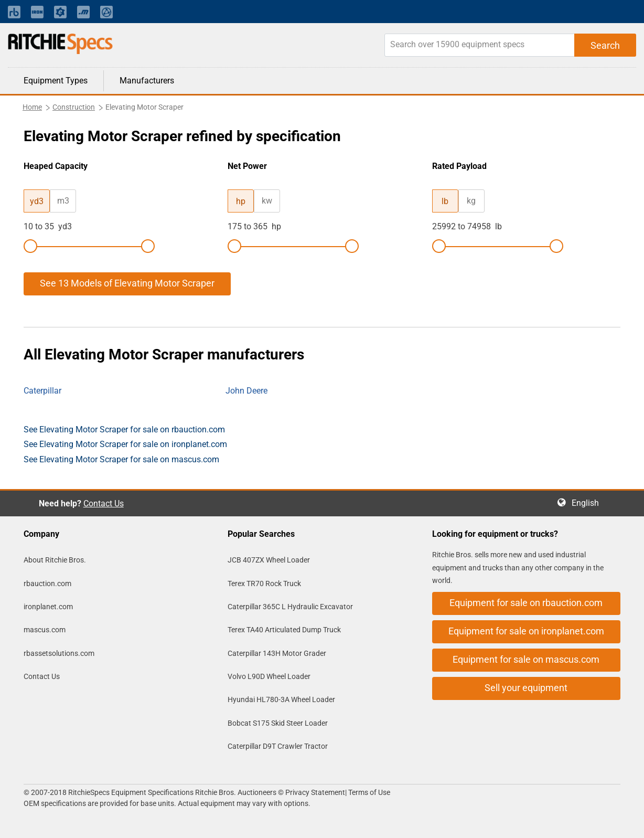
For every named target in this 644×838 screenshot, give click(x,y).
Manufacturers (147, 81)
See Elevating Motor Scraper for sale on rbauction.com (124, 429)
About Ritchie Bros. (55, 560)
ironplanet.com (48, 607)
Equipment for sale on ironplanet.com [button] (526, 631)
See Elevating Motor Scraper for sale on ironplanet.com (125, 444)
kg (471, 201)
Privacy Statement (315, 792)
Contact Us (104, 503)
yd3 (37, 201)
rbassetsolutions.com (59, 653)
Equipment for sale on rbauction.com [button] (526, 603)
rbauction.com (47, 584)
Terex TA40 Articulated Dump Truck (284, 630)
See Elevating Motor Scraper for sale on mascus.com (121, 459)
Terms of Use (368, 792)
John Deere (246, 391)
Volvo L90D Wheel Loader (269, 676)
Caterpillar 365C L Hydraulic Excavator (290, 607)
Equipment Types (56, 81)
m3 (63, 201)
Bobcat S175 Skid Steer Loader (278, 723)
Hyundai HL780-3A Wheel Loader (281, 699)
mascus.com (45, 630)
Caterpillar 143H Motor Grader (277, 653)
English (588, 503)
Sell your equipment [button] (526, 688)
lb (445, 201)
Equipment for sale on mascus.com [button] (526, 659)
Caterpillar (42, 391)
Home (32, 107)
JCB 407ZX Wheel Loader (269, 560)
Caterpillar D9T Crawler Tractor (278, 746)
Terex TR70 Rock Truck (264, 584)
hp (241, 201)
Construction (74, 107)
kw (267, 201)
